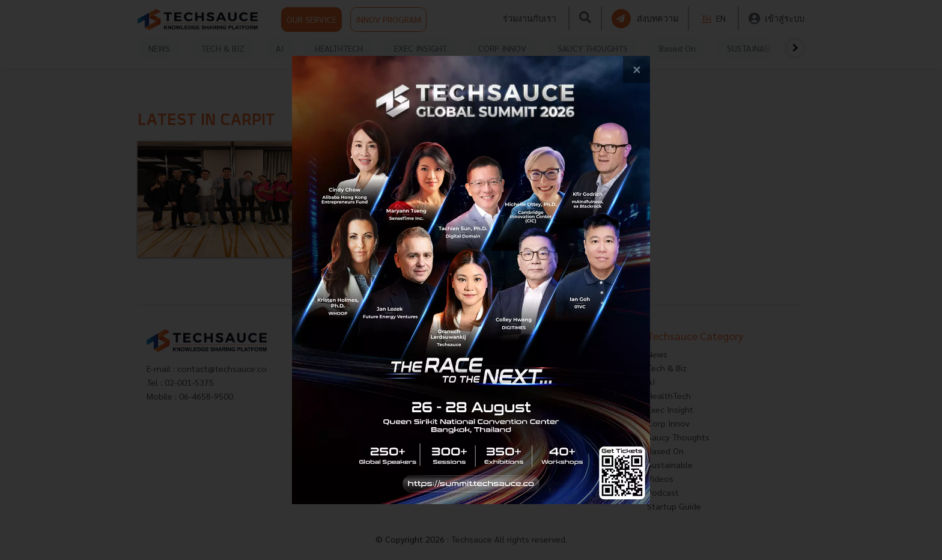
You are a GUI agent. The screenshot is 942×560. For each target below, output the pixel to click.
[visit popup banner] (471, 280)
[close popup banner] (637, 69)
